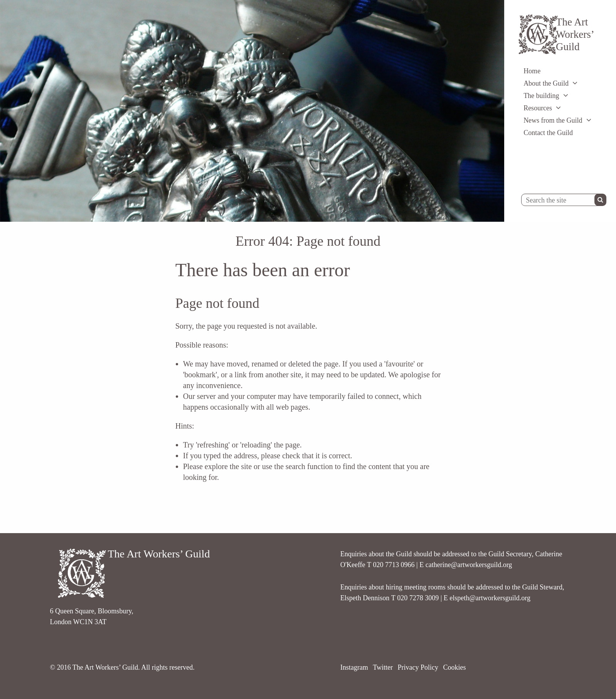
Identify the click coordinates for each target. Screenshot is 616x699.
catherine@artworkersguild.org (469, 565)
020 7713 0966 (394, 565)
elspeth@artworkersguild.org (490, 598)
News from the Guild (553, 120)
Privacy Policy (418, 667)
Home (532, 71)
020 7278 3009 (418, 598)
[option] (252, 111)
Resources (538, 108)
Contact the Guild (548, 133)
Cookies (454, 667)
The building (541, 96)
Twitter (383, 667)
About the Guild (546, 83)
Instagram (354, 667)
